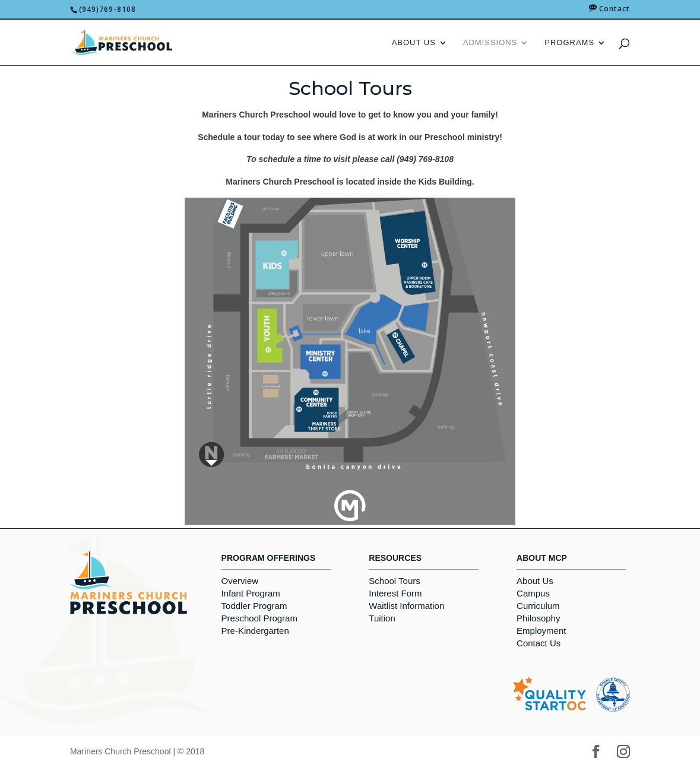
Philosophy (538, 618)
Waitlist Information (406, 606)
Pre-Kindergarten (255, 631)
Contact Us (539, 643)
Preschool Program (259, 618)
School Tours (394, 581)
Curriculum (538, 606)
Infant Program (251, 593)
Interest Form (395, 593)
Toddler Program (254, 606)
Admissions (490, 43)
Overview (240, 581)
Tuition (382, 618)
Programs (569, 43)
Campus (533, 593)
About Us (414, 43)
